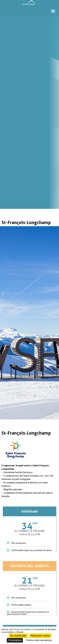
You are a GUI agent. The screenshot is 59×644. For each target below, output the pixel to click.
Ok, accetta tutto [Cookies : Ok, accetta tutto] (18, 636)
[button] (53, 11)
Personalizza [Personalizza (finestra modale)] (15, 640)
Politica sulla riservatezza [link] (39, 640)
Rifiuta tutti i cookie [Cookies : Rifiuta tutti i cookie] (40, 636)
